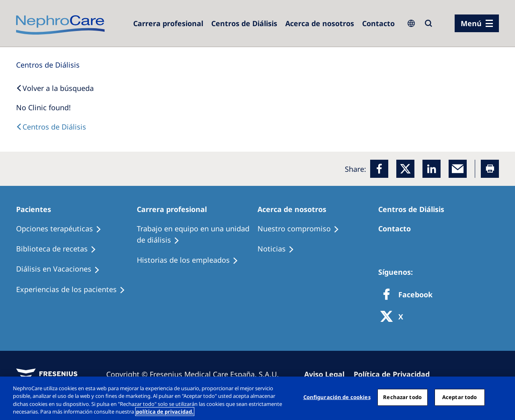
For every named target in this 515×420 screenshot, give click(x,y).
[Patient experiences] (74, 290)
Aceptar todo (460, 397)
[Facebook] (379, 169)
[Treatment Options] (62, 229)
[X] (394, 317)
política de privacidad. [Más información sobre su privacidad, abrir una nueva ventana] (165, 412)
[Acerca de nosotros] (320, 23)
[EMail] (458, 169)
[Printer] (490, 169)
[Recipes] (60, 249)
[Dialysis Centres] (168, 23)
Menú (471, 23)
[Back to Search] (55, 88)
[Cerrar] (502, 397)
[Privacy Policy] (395, 374)
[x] (405, 169)
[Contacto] (378, 23)
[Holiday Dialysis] (62, 269)
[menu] (477, 23)
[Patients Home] (37, 209)
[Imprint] (328, 374)
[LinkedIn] (432, 169)
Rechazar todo (402, 397)
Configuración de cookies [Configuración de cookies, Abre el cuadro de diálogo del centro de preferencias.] (337, 397)
